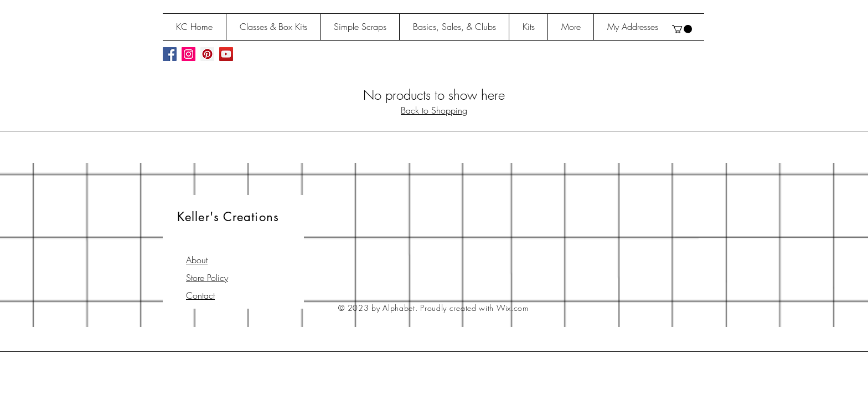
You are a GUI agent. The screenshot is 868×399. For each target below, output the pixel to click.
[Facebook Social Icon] (170, 54)
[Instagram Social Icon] (188, 54)
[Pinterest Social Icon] (207, 54)
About (197, 260)
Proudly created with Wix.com (474, 308)
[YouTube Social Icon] (226, 54)
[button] (682, 29)
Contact (200, 295)
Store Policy (207, 278)
